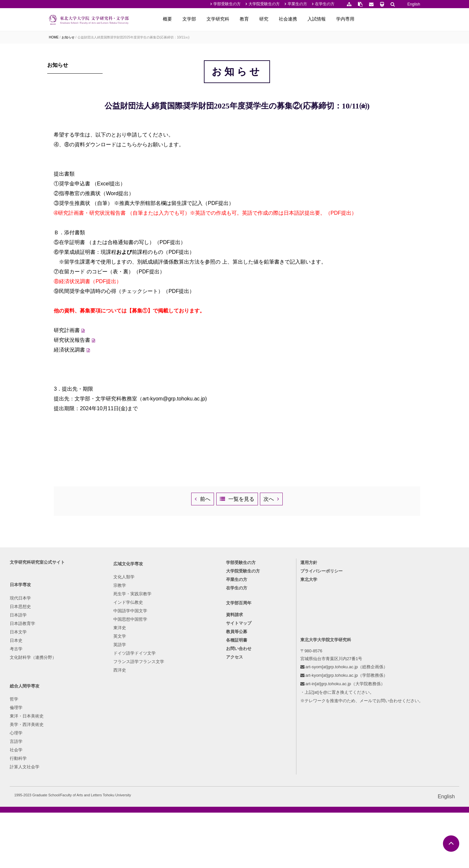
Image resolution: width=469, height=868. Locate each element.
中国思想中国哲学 (121, 751)
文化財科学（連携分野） (72, 768)
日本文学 (57, 743)
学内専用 (406, 19)
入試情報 (377, 19)
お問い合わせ (239, 763)
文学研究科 (278, 19)
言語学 (167, 751)
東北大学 (292, 690)
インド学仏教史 (119, 734)
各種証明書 (237, 754)
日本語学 (57, 726)
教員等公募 (237, 746)
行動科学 (169, 768)
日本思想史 (59, 717)
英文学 (111, 768)
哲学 (164, 709)
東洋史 (111, 760)
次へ (329, 578)
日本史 (55, 751)
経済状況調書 (131, 417)
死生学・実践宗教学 (124, 726)
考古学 (55, 760)
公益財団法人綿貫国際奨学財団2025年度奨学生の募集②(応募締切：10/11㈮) (134, 37)
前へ (207, 578)
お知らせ (68, 37)
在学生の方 (325, 4)
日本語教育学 (62, 734)
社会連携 (348, 19)
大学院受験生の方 (264, 4)
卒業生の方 (297, 4)
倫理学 (167, 717)
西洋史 (111, 802)
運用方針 (292, 673)
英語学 (111, 777)
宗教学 (111, 717)
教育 (305, 19)
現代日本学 (59, 709)
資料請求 (234, 729)
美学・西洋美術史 (177, 734)
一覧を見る (272, 578)
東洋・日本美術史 (177, 726)
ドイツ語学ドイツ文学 (126, 785)
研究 (324, 19)
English (414, 4)
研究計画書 (129, 397)
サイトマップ (239, 737)
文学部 (250, 19)
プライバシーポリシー (305, 682)
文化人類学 (115, 709)
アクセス (234, 771)
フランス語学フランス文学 (130, 794)
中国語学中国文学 (121, 743)
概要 (228, 19)
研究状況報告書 (134, 407)
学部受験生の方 (227, 4)
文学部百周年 (239, 717)
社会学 (167, 760)
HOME (54, 37)
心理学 (167, 743)
